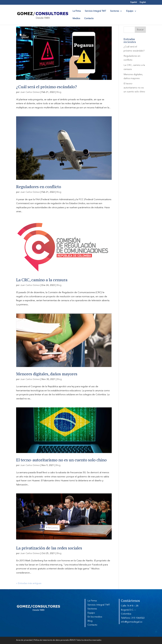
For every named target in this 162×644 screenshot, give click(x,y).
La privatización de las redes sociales (49, 548)
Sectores (115, 11)
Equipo (130, 11)
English (143, 2)
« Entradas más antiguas (29, 583)
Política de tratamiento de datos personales (52, 640)
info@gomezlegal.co (132, 622)
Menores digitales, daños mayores (47, 374)
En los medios (95, 617)
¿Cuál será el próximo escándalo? (46, 87)
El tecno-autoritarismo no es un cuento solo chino (61, 460)
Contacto (89, 18)
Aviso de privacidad (24, 640)
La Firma (77, 11)
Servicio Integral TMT (95, 11)
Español (134, 2)
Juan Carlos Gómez (30, 92)
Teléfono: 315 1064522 (133, 618)
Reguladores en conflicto (39, 187)
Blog (59, 92)
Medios (76, 18)
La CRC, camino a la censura (42, 280)
